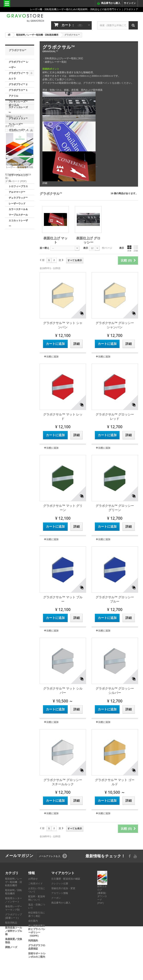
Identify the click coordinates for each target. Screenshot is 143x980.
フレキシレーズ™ (18, 102)
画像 (129, 248)
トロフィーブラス (18, 186)
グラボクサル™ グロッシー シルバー (115, 691)
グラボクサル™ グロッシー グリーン (115, 508)
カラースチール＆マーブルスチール (18, 212)
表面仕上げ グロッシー (18, 167)
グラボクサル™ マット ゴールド (115, 782)
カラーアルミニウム (18, 178)
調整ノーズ (11, 947)
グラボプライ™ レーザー (19, 65)
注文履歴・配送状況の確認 (66, 879)
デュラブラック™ (18, 198)
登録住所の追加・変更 (63, 888)
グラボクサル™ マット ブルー (63, 599)
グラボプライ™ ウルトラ (19, 76)
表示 (86, 248)
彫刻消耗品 (11, 923)
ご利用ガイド (35, 884)
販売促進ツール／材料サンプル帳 (14, 931)
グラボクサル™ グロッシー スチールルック (63, 782)
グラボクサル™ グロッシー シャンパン (115, 325)
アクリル (13, 96)
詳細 (45, 183)
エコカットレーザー (18, 223)
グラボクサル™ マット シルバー (63, 691)
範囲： (9, 287)
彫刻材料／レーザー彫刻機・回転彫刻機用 (14, 882)
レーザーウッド (17, 204)
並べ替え (44, 248)
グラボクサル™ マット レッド (63, 417)
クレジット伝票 (60, 884)
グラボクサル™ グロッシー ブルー (115, 599)
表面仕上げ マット (18, 155)
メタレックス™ (17, 141)
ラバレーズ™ (16, 124)
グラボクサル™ (17, 147)
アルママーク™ (17, 192)
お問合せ (33, 879)
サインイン (130, 3)
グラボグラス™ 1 (18, 90)
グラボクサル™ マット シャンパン (63, 325)
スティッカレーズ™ (18, 110)
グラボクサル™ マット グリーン (63, 508)
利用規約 (33, 940)
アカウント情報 (60, 893)
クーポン (56, 898)
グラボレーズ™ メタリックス (19, 133)
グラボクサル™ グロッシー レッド (115, 417)
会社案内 (33, 921)
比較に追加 (52, 357)
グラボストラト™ (18, 118)
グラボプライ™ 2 (18, 84)
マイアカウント (63, 873)
